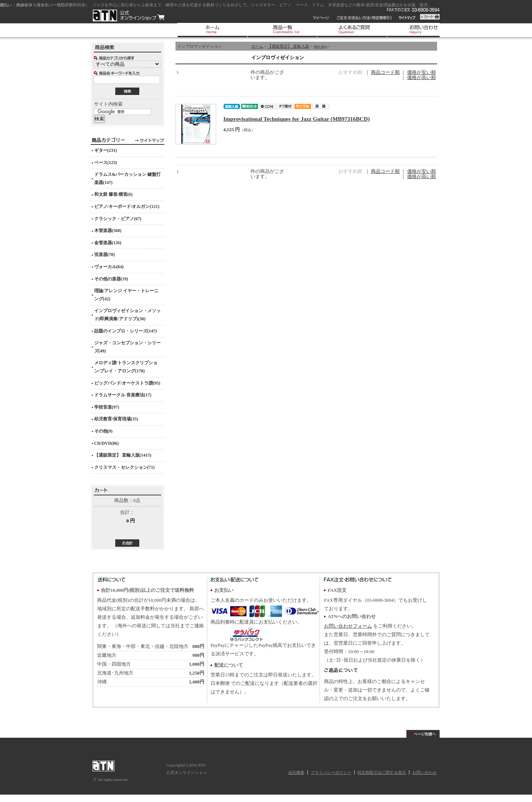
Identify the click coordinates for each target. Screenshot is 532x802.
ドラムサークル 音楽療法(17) (123, 395)
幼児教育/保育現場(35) (116, 419)
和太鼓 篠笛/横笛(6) (113, 194)
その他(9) (103, 431)
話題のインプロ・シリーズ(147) (126, 331)
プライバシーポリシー (331, 772)
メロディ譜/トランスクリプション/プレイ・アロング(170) (126, 367)
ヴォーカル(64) (109, 267)
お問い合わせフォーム (348, 626)
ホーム (257, 46)
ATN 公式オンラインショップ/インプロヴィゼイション (128, 16)
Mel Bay (320, 46)
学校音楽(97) (107, 407)
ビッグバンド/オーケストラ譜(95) (127, 383)
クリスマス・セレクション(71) (125, 467)
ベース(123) (106, 163)
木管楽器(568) (108, 231)
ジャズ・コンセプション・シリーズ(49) (127, 347)
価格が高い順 (422, 78)
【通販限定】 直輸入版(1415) (123, 455)
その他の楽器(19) (111, 279)
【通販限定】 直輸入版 (288, 46)
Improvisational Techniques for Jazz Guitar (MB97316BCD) (297, 119)
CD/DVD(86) (107, 443)
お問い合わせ (424, 772)
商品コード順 (385, 72)
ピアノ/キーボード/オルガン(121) (127, 207)
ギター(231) (106, 150)
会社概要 (296, 772)
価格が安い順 (422, 72)
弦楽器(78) (105, 255)
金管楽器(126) (108, 243)
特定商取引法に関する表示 (382, 772)
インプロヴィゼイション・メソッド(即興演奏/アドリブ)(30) (127, 315)
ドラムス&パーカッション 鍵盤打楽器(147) (128, 178)
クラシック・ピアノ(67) (118, 219)
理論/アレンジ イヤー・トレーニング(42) (126, 295)
